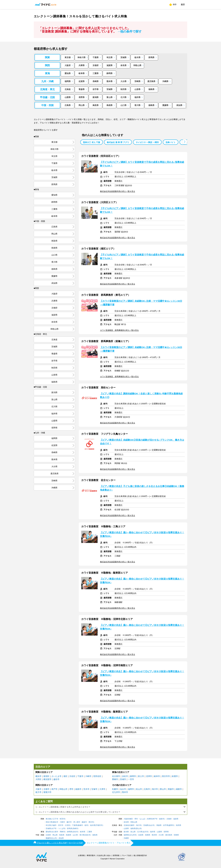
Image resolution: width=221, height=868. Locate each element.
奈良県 (123, 65)
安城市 (123, 779)
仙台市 (123, 789)
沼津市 (149, 776)
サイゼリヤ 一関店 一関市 (147, 142)
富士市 (141, 776)
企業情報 (81, 855)
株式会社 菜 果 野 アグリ (118, 142)
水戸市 (54, 829)
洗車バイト (171, 142)
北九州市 (116, 792)
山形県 (137, 89)
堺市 (71, 789)
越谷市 (56, 779)
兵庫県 (82, 65)
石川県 (123, 97)
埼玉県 (110, 57)
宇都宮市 (99, 825)
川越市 (54, 825)
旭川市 (155, 789)
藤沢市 (69, 822)
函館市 (179, 789)
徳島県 (151, 105)
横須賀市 (47, 779)
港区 (65, 776)
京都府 (96, 65)
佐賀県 (82, 81)
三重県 (96, 73)
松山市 (139, 789)
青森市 (171, 789)
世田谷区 (97, 776)
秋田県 (123, 89)
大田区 (38, 779)
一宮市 (131, 779)
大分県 (123, 81)
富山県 (110, 97)
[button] (185, 142)
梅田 (131, 819)
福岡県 (68, 81)
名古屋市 (116, 776)
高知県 (179, 105)
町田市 (62, 819)
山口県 (123, 105)
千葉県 (96, 57)
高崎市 (75, 829)
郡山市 (163, 789)
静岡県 (110, 73)
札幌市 (115, 789)
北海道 (68, 89)
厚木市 (91, 822)
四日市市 (166, 776)
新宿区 (46, 776)
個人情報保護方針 (140, 855)
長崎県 (96, 81)
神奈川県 (81, 57)
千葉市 (80, 776)
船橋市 (80, 825)
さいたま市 (56, 776)
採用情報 (116, 855)
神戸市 (54, 789)
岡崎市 (62, 832)
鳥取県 (96, 105)
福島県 (151, 89)
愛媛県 (165, 105)
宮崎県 (137, 81)
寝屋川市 (47, 792)
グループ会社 (126, 855)
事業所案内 (91, 855)
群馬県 (151, 57)
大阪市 (38, 789)
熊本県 (110, 81)
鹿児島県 (151, 81)
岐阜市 (157, 776)
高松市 (88, 835)
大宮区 (67, 825)
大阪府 (68, 65)
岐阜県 (82, 73)
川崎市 (88, 776)
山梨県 (68, 97)
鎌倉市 (84, 822)
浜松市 (125, 776)
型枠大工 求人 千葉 (92, 142)
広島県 (68, 105)
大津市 (102, 789)
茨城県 (123, 57)
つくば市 (62, 829)
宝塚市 (94, 789)
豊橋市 (115, 779)
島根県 (110, 105)
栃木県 (137, 57)
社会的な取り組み (104, 855)
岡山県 (82, 105)
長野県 (82, 97)
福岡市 (131, 789)
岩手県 (96, 89)
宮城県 (110, 89)
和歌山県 (137, 65)
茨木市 (86, 789)
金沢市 (145, 832)
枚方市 (38, 792)
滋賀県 (110, 65)
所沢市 (61, 825)
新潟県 (96, 97)
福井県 (137, 97)
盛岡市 (171, 825)
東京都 (68, 57)
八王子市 (55, 819)
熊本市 (125, 792)
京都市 (46, 789)
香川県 (137, 105)
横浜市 (38, 776)
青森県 (82, 89)
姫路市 (78, 789)
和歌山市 (63, 789)
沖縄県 (165, 81)
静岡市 (133, 776)
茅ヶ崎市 (77, 822)
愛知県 (68, 73)
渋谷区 (72, 776)
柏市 (86, 825)
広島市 (147, 789)
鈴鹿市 (175, 776)
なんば (142, 819)
